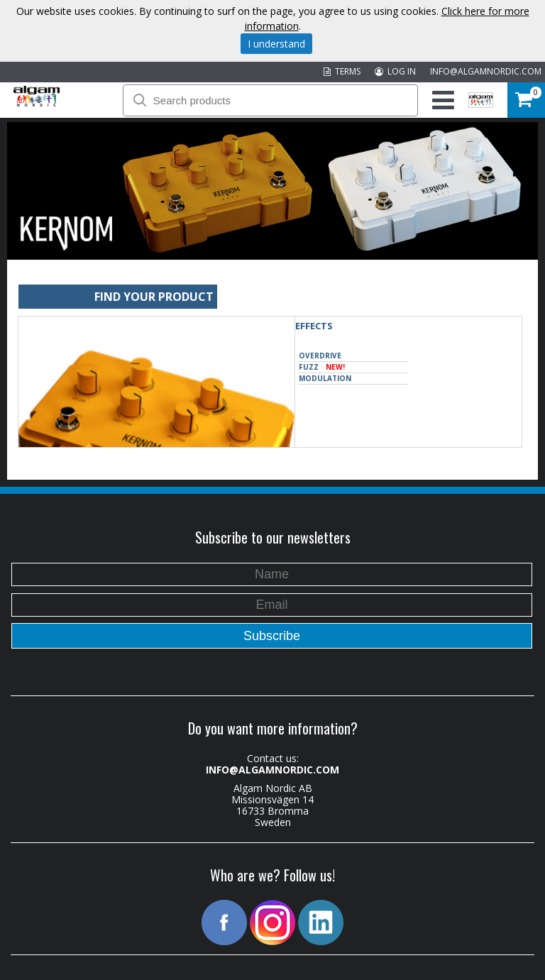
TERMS (342, 71)
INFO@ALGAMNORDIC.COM (486, 71)
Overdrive (320, 356)
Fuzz (322, 367)
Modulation (325, 378)
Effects (314, 326)
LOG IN (395, 71)
